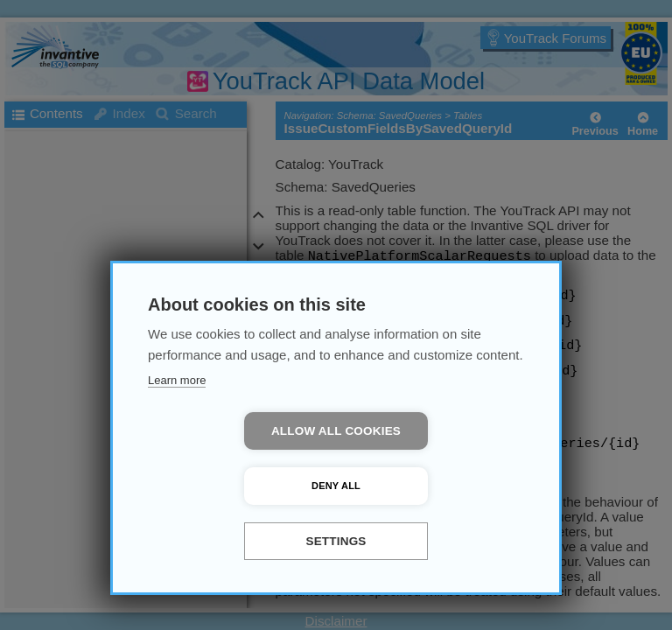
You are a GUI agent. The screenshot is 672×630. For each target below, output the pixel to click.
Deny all (437, 486)
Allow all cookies (235, 486)
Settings (336, 541)
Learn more (177, 435)
